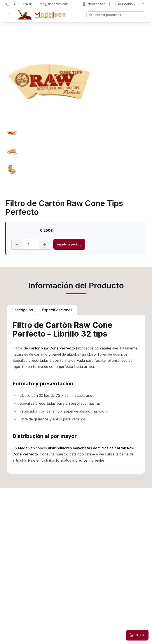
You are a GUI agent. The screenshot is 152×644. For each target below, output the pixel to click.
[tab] (22, 310)
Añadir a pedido (69, 244)
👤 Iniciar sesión (94, 4)
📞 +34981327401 (18, 4)
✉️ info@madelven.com (51, 4)
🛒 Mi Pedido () (130, 4)
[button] (9, 15)
